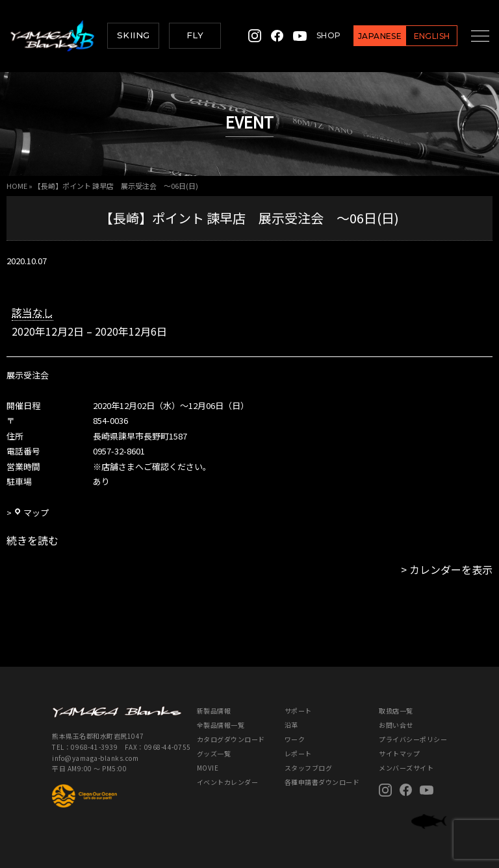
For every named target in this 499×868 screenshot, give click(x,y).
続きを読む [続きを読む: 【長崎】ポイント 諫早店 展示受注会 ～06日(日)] (32, 540)
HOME (17, 186)
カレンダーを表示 (451, 569)
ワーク (295, 739)
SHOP (318, 35)
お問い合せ (396, 725)
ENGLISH (421, 36)
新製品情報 (214, 711)
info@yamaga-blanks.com (95, 758)
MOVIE (208, 768)
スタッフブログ (309, 768)
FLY (195, 35)
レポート (298, 753)
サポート (298, 711)
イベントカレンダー (228, 782)
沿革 (291, 725)
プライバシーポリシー (413, 739)
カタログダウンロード (231, 739)
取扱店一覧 (396, 711)
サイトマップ (399, 753)
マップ (31, 513)
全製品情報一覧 (221, 725)
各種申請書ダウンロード (322, 782)
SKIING (133, 35)
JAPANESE (369, 36)
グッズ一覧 (214, 753)
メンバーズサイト (406, 768)
